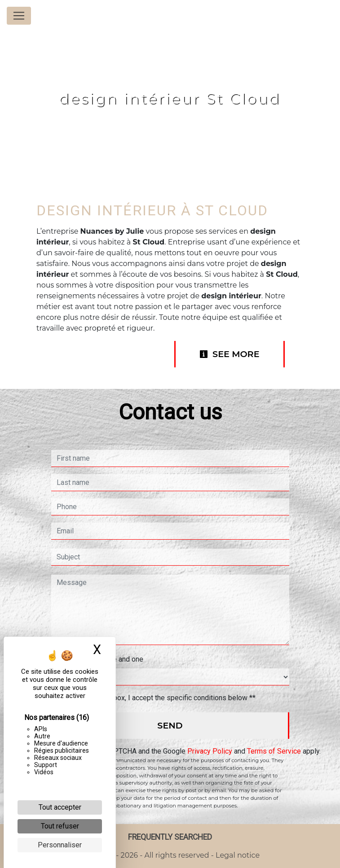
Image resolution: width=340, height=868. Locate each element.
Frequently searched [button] (170, 837)
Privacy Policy (210, 751)
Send (170, 725)
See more (230, 354)
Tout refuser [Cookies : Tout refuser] (60, 826)
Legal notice (237, 855)
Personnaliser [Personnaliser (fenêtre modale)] (60, 845)
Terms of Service (274, 751)
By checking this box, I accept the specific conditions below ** (158, 698)
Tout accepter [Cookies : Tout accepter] (60, 807)
